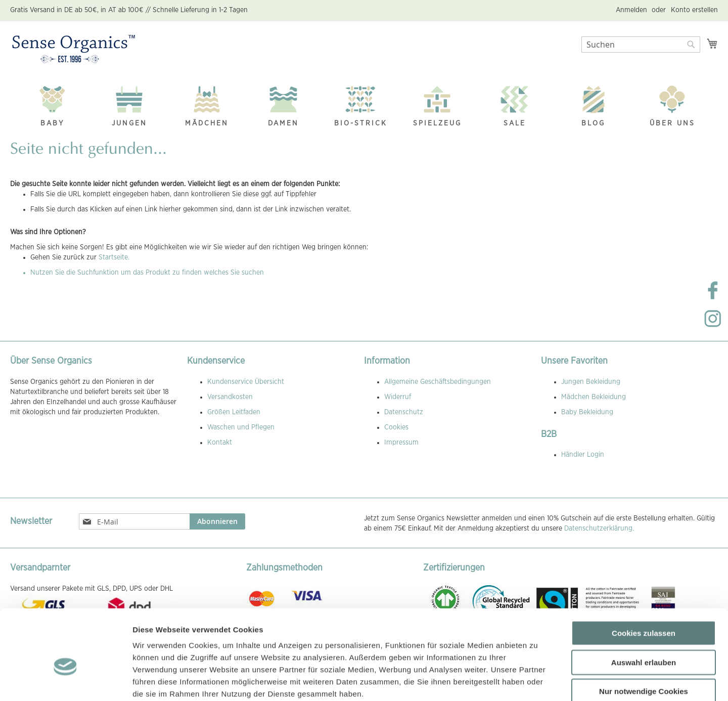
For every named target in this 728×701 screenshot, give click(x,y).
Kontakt (220, 443)
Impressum (401, 443)
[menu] (364, 104)
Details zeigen (538, 681)
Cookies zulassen (644, 578)
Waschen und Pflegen (241, 427)
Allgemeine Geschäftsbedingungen (438, 382)
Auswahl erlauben (644, 608)
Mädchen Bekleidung (594, 397)
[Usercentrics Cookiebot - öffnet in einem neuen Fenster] (65, 681)
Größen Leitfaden (234, 412)
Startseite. (114, 257)
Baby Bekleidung (587, 412)
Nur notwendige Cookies (644, 637)
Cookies (396, 427)
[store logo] (74, 50)
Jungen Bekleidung (591, 382)
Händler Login (583, 455)
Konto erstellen (694, 10)
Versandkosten (230, 397)
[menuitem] (53, 103)
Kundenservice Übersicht (246, 382)
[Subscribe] (217, 521)
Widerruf (398, 397)
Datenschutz (404, 412)
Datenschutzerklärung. (599, 529)
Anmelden (631, 10)
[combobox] (641, 45)
